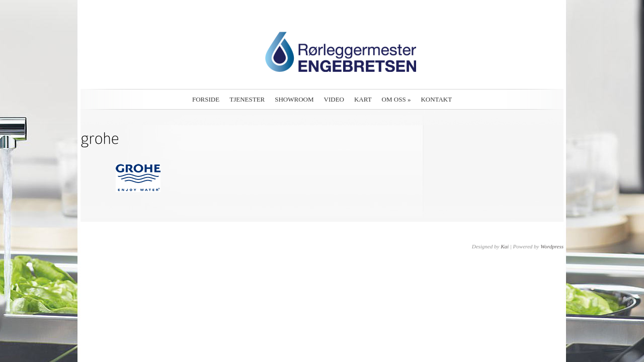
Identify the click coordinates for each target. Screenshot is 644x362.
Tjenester (247, 99)
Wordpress (552, 246)
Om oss (396, 99)
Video (334, 99)
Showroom (294, 99)
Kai (505, 246)
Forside (206, 99)
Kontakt (436, 99)
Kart (363, 99)
